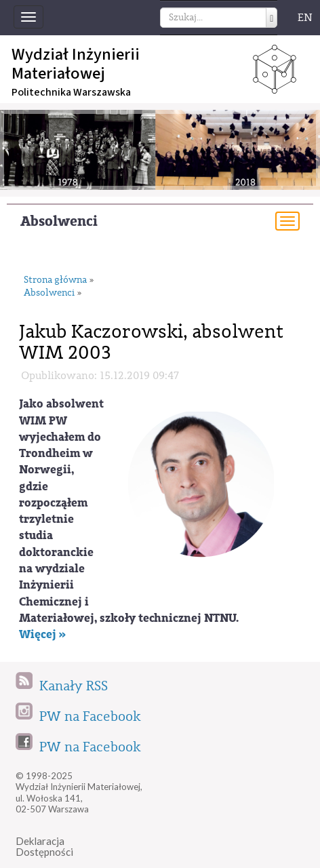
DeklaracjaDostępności (44, 847)
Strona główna (55, 280)
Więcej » (42, 634)
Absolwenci (59, 221)
